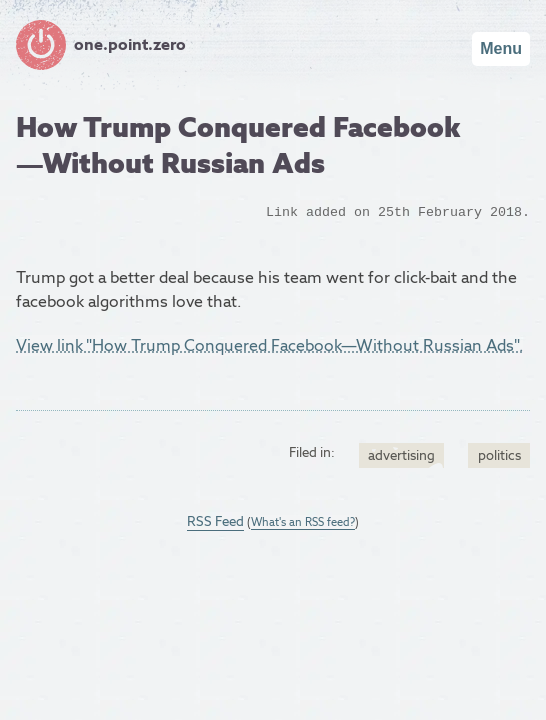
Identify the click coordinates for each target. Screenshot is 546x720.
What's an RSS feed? (303, 522)
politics (499, 455)
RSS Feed (215, 521)
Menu (501, 48)
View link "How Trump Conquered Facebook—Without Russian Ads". (269, 345)
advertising (401, 455)
